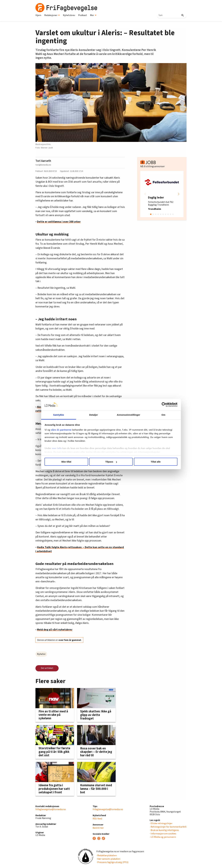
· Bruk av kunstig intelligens (164, 830)
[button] (179, 194)
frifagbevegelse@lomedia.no (51, 809)
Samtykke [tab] (59, 415)
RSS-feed (97, 819)
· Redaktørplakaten (107, 856)
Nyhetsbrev (69, 15)
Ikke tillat (67, 462)
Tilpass (111, 462)
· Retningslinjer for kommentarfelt (168, 827)
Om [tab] (163, 415)
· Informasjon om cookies (163, 834)
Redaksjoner (52, 15)
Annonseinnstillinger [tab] (128, 415)
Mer (93, 15)
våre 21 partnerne (62, 430)
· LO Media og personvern (163, 837)
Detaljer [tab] (94, 415)
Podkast (83, 15)
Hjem (38, 15)
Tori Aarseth (43, 161)
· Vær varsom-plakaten (108, 859)
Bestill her (98, 828)
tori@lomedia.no (43, 165)
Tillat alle (155, 462)
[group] (162, 194)
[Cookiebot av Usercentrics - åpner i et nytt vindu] (163, 405)
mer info (57, 448)
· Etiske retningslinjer (161, 823)
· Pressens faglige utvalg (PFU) (112, 862)
